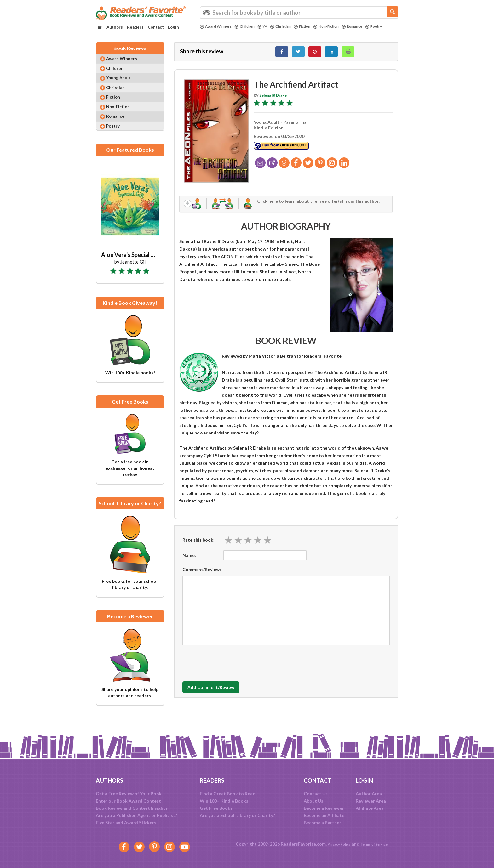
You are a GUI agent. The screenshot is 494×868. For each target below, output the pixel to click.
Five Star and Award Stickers (126, 823)
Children (250, 26)
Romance (370, 26)
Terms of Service (377, 844)
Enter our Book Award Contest (128, 801)
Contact (156, 27)
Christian (290, 26)
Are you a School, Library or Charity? (237, 815)
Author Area (369, 794)
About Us (313, 801)
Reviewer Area (371, 801)
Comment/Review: (202, 575)
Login (173, 27)
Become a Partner (322, 823)
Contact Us (316, 794)
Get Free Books (216, 808)
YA (270, 26)
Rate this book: (198, 545)
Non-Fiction (341, 26)
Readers (135, 27)
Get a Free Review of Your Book (129, 794)
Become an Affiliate (324, 815)
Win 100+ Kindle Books (224, 801)
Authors (115, 27)
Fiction (314, 26)
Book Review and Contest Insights (132, 808)
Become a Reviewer (324, 808)
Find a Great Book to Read (228, 794)
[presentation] (230, 667)
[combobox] (299, 13)
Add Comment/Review (220, 693)
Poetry (209, 32)
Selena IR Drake (276, 98)
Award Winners (218, 26)
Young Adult (123, 85)
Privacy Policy (335, 844)
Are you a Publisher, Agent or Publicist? (136, 815)
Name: (189, 561)
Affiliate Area (370, 808)
